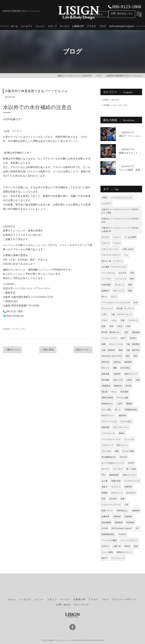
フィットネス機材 (109, 540)
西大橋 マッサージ (125, 308)
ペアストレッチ (108, 433)
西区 (128, 356)
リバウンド (116, 487)
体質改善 (136, 332)
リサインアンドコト (110, 249)
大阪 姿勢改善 (108, 350)
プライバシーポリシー (111, 255)
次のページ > (83, 350)
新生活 (127, 546)
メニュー (117, 237)
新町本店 (105, 362)
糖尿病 (129, 404)
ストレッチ (129, 439)
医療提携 (119, 522)
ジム (126, 255)
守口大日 (124, 457)
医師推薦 (130, 522)
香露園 (105, 493)
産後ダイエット (131, 374)
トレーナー (118, 469)
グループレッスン (121, 427)
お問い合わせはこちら (122, 13)
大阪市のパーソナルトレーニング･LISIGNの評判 (120, 220)
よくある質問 (130, 237)
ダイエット (120, 285)
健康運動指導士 (108, 534)
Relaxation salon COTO (112, 356)
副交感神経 (106, 522)
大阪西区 (117, 374)
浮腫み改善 (116, 481)
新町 (132, 279)
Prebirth (122, 534)
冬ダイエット (117, 493)
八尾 (126, 505)
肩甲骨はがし (122, 511)
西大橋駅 (105, 380)
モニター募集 (128, 451)
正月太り (105, 546)
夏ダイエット (122, 445)
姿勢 (117, 451)
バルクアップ (107, 445)
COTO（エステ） (112, 100)
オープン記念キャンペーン (113, 463)
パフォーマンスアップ (111, 505)
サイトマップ (81, 605)
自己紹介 (113, 499)
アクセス (117, 243)
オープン (105, 469)
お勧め (129, 380)
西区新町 (128, 362)
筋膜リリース (107, 511)
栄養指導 (105, 516)
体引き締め (125, 368)
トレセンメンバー (109, 338)
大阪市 (105, 197)
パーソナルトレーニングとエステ (116, 303)
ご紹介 (120, 404)
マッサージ (133, 320)
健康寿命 (118, 386)
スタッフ (105, 243)
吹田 (128, 326)
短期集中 (105, 291)
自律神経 (117, 516)
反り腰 (105, 481)
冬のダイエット (108, 415)
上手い (105, 314)
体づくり (105, 368)
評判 (136, 303)
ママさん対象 (122, 398)
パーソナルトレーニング (122, 197)
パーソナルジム (108, 273)
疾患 (104, 499)
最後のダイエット (124, 552)
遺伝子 (105, 558)
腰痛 (121, 350)
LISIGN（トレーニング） (14, 329)
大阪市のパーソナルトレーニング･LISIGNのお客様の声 (120, 230)
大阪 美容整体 (133, 344)
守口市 (131, 463)
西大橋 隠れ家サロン (111, 332)
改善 (138, 380)
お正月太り (131, 493)
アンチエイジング (132, 481)
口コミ (114, 297)
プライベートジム (109, 421)
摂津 (111, 326)
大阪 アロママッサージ (122, 314)
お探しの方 (118, 380)
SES (137, 528)
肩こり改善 (131, 469)
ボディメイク (119, 291)
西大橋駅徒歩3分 (109, 457)
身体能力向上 (107, 404)
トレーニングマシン (129, 540)
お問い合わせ (128, 249)
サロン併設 (106, 410)
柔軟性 (122, 433)
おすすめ (123, 273)
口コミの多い (126, 421)
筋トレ (105, 297)
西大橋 (128, 386)
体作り (123, 338)
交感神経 (128, 516)
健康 (104, 344)
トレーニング (121, 279)
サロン (114, 392)
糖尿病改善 (114, 475)
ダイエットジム (116, 344)
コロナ (114, 320)
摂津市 (133, 338)
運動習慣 (105, 427)
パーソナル (106, 279)
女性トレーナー (129, 475)
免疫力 (105, 487)
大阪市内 (117, 362)
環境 (136, 546)
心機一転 (117, 546)
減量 (122, 499)
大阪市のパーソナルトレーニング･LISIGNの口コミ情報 (120, 211)
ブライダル (106, 451)
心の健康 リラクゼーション (114, 267)
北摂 (126, 332)
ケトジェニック (118, 558)
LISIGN (105, 528)
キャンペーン (107, 308)
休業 (104, 326)
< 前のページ (12, 350)
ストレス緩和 (107, 552)
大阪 (132, 273)
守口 (104, 475)
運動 (115, 368)
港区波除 (124, 392)
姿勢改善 (105, 374)
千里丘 (120, 326)
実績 (130, 291)
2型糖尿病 (106, 386)
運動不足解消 (107, 398)
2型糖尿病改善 (131, 410)
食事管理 (128, 487)
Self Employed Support (122, 528)
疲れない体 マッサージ (112, 261)
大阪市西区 (106, 285)
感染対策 (123, 415)
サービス (105, 237)
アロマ (105, 320)
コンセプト (106, 203)
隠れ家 (105, 392)
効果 (130, 285)
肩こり (118, 410)
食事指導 (136, 511)
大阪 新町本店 (133, 350)
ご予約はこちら (95, 14)
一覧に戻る (48, 350)
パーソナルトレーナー (111, 439)
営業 (122, 320)
